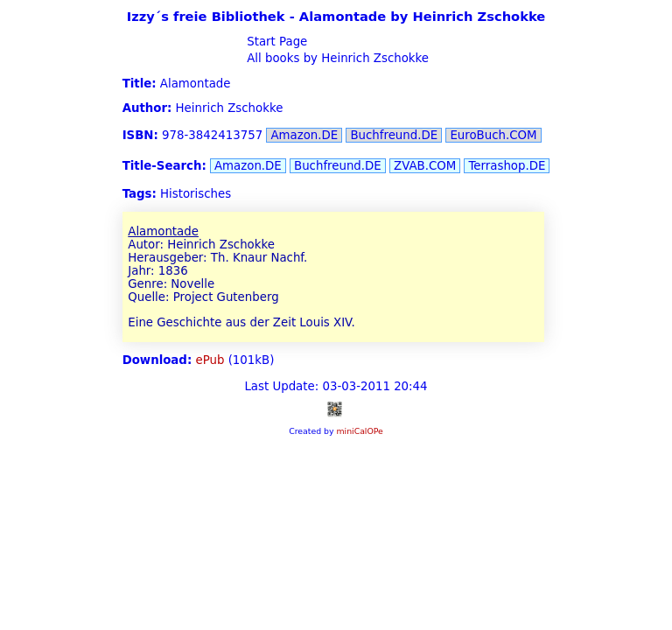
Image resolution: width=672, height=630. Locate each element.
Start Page (275, 42)
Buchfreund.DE (394, 135)
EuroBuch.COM (493, 135)
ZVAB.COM (425, 166)
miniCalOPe (359, 431)
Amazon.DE (304, 135)
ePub (210, 360)
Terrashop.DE (507, 166)
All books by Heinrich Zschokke (336, 58)
